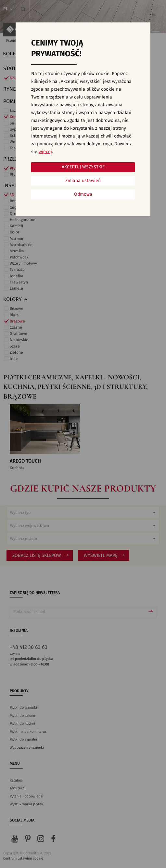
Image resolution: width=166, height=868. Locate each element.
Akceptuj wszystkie (83, 167)
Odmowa (83, 194)
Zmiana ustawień (83, 181)
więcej (45, 152)
